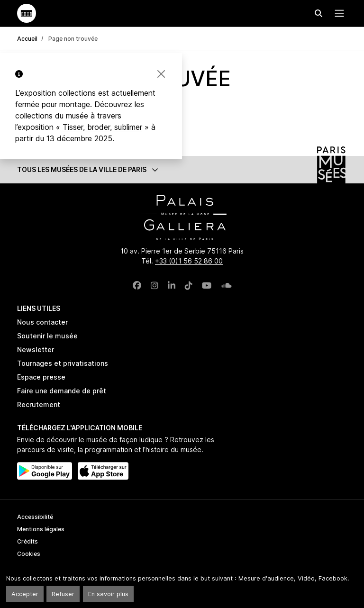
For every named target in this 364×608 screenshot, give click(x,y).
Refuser (63, 594)
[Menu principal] (337, 13)
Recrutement (39, 404)
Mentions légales (41, 529)
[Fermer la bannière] (161, 74)
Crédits (27, 541)
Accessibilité (35, 517)
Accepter (25, 594)
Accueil (27, 39)
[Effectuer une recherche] (318, 13)
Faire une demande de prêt (62, 391)
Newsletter (36, 349)
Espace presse (41, 377)
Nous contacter (42, 322)
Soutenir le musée (47, 336)
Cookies (29, 554)
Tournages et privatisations (63, 363)
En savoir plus (108, 594)
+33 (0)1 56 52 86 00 (189, 261)
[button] (182, 169)
